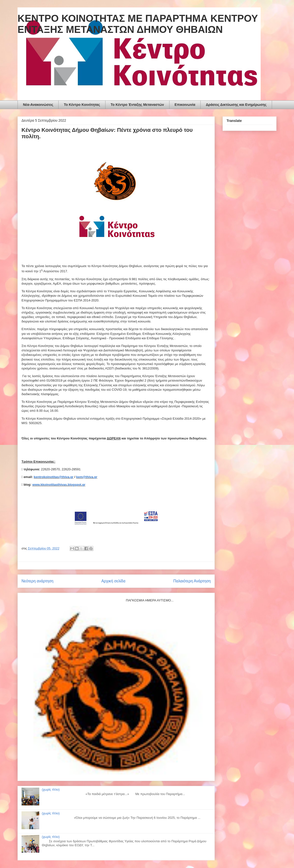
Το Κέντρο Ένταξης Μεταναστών (137, 105)
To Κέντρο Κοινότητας (82, 105)
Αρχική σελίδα (113, 581)
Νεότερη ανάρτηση (37, 581)
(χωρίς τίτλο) (51, 789)
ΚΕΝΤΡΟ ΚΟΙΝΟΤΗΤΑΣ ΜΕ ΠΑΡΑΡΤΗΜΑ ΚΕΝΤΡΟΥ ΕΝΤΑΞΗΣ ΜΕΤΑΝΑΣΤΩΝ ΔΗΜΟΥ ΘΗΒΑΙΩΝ (138, 24)
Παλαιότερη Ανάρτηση (192, 581)
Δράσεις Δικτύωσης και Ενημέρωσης (236, 105)
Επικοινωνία (185, 105)
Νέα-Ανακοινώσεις (38, 105)
